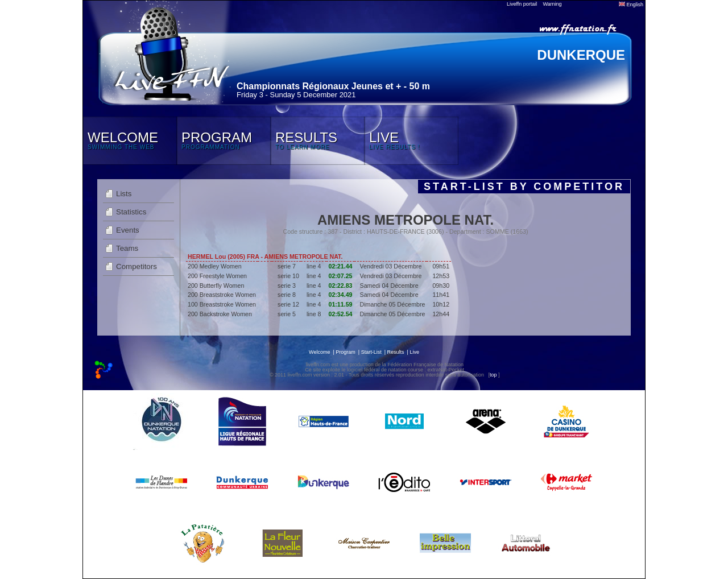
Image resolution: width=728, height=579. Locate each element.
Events (128, 230)
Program (346, 352)
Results (396, 352)
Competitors (136, 266)
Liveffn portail (522, 4)
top (493, 375)
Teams (127, 248)
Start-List (371, 352)
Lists (124, 194)
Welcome (319, 352)
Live (414, 352)
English (631, 5)
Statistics (131, 212)
